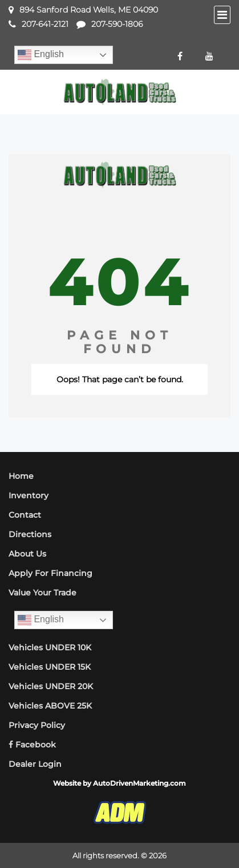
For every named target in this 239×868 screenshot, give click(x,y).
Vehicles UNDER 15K (50, 667)
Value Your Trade (42, 593)
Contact (25, 515)
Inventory (29, 495)
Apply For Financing (50, 573)
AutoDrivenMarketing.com (139, 783)
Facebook (32, 745)
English (41, 55)
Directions (30, 534)
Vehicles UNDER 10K (50, 647)
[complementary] (205, 834)
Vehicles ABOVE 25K (50, 706)
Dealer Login (35, 764)
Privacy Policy (37, 725)
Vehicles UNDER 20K (51, 686)
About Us (27, 554)
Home (21, 476)
